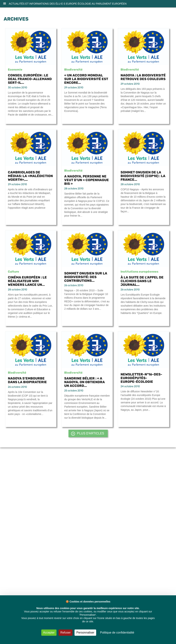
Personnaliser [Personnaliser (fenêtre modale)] (85, 633)
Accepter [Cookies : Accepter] (49, 633)
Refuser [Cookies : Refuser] (66, 633)
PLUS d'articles (90, 433)
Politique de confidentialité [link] (117, 633)
